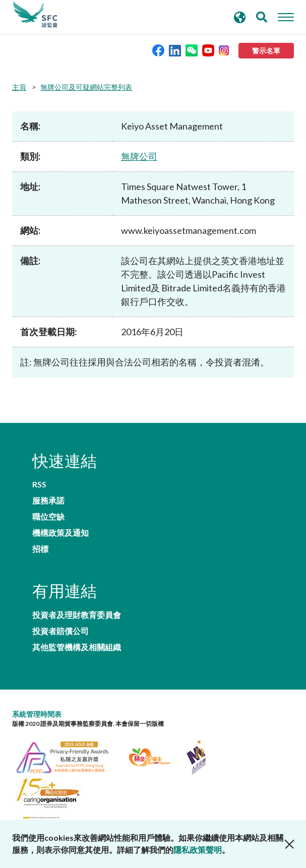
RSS (39, 484)
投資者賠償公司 (60, 631)
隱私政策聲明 (198, 850)
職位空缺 (48, 517)
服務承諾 (48, 501)
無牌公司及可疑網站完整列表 (86, 87)
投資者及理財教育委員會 (77, 615)
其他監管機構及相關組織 (77, 647)
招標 (40, 549)
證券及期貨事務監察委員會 (35, 15)
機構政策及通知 (60, 533)
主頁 (19, 87)
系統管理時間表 (37, 714)
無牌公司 (139, 156)
